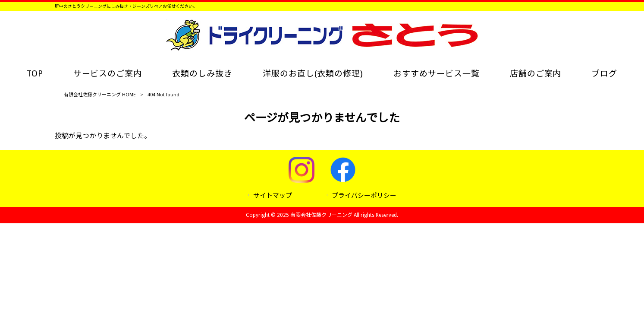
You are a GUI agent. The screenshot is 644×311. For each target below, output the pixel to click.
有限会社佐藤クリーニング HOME (100, 95)
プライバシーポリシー (364, 196)
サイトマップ (273, 196)
